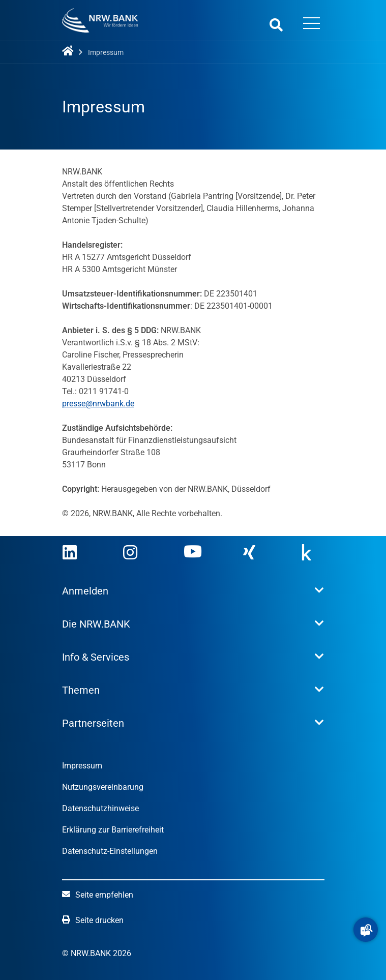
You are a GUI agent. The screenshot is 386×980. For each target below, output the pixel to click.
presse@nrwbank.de (98, 404)
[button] (366, 930)
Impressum (82, 766)
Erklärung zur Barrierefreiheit (113, 830)
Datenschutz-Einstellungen (110, 851)
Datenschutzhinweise (100, 808)
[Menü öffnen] (312, 24)
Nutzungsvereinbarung (103, 787)
